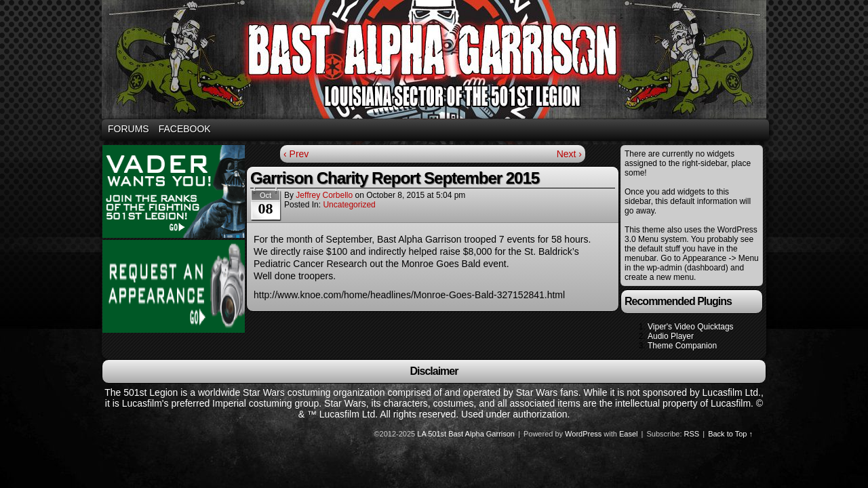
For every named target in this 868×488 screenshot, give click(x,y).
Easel (629, 434)
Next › (569, 154)
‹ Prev (296, 154)
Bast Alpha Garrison (436, 61)
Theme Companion (682, 346)
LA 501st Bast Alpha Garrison (466, 434)
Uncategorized (349, 205)
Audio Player (671, 336)
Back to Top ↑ (730, 434)
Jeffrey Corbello (324, 195)
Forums (129, 129)
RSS (692, 434)
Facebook (185, 129)
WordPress (583, 434)
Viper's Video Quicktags (691, 327)
